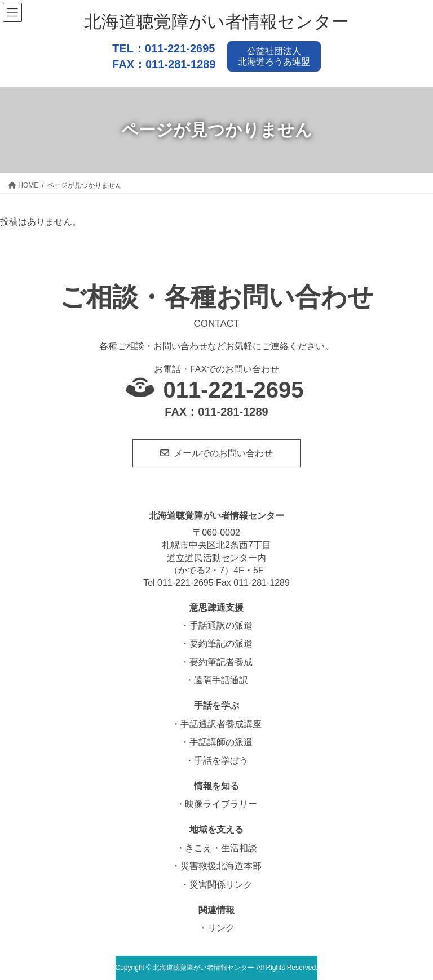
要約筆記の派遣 (221, 643)
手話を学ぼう (221, 761)
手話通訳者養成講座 (221, 724)
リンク (221, 928)
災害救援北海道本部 (221, 866)
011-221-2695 (180, 48)
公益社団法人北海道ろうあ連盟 (274, 56)
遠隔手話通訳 (221, 680)
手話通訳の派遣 (221, 625)
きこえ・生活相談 (221, 848)
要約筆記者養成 (221, 662)
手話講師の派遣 (221, 742)
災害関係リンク (221, 885)
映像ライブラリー (221, 804)
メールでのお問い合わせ (223, 453)
